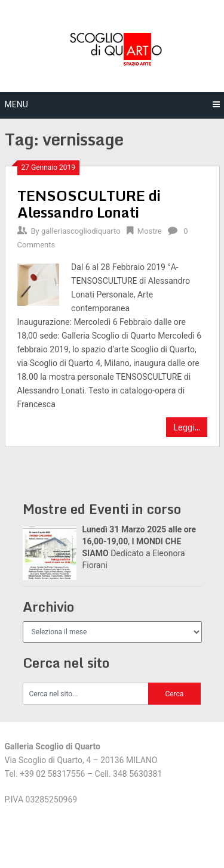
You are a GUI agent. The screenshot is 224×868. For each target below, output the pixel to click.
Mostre (150, 231)
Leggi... (187, 427)
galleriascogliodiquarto (81, 231)
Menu (16, 104)
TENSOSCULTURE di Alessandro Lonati (89, 204)
